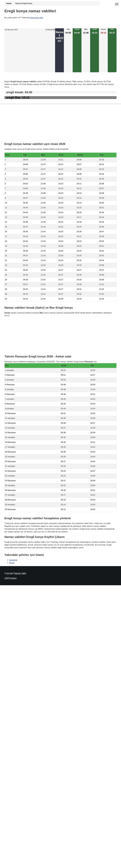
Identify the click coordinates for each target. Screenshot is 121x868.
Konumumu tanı (36, 18)
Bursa (12, 563)
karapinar (13, 560)
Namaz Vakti (20, 573)
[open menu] (117, 4)
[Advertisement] (30, 52)
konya (9, 3)
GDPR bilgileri (10, 578)
